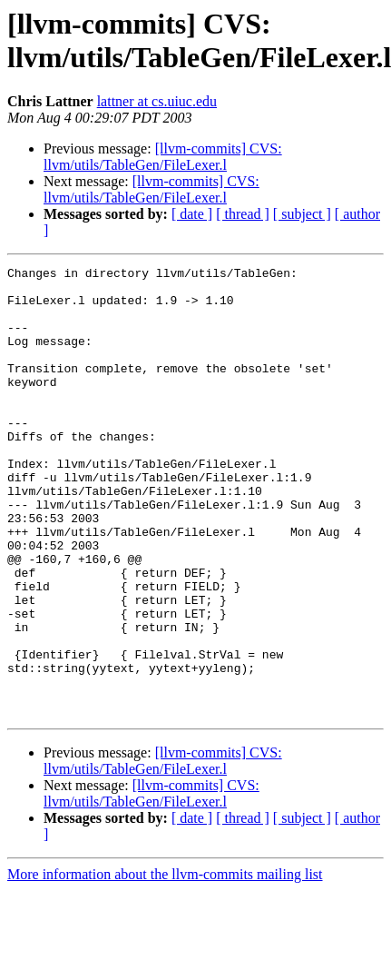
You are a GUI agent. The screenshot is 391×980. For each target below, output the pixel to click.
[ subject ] (302, 214)
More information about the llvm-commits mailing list (165, 964)
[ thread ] (243, 214)
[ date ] (192, 214)
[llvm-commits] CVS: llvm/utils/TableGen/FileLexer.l (163, 157)
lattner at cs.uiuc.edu (157, 101)
